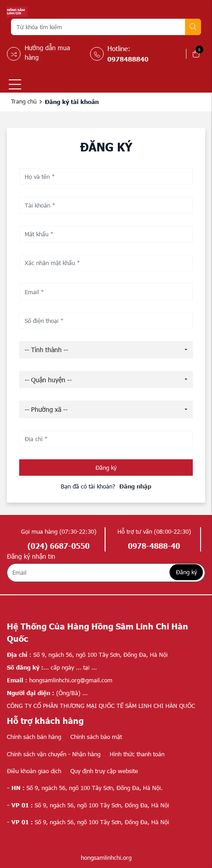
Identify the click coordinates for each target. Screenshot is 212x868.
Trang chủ (24, 101)
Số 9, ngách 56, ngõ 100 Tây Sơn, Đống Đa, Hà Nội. (85, 788)
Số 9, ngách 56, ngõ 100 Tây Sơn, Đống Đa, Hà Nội (88, 805)
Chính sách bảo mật (96, 737)
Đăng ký (106, 468)
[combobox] (106, 350)
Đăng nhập (135, 486)
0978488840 (128, 59)
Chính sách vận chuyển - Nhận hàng (54, 754)
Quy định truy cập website (104, 771)
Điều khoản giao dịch (34, 771)
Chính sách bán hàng (34, 737)
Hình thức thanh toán (137, 754)
